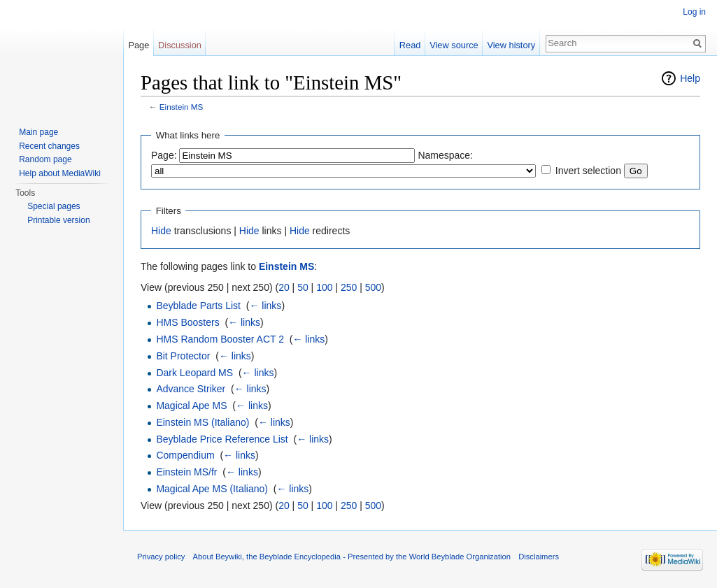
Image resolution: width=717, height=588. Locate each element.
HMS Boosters (187, 322)
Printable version (58, 220)
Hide (161, 231)
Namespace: (445, 155)
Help (690, 78)
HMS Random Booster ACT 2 (220, 339)
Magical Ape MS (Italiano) (212, 489)
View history (511, 45)
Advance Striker (191, 389)
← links (265, 306)
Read (410, 45)
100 (324, 287)
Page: (164, 155)
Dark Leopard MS (194, 373)
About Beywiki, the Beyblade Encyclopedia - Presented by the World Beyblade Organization (352, 557)
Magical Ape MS (191, 406)
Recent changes (49, 146)
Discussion (180, 45)
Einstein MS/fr (186, 472)
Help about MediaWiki (60, 173)
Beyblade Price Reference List (222, 439)
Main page (38, 132)
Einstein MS (182, 107)
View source (454, 45)
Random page (45, 159)
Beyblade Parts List (198, 306)
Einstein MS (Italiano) (203, 422)
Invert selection (588, 171)
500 (373, 287)
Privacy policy (161, 557)
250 (349, 287)
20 (284, 287)
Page (139, 45)
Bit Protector (183, 356)
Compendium (185, 455)
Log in (694, 12)
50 (303, 287)
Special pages (54, 206)
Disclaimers (539, 557)
